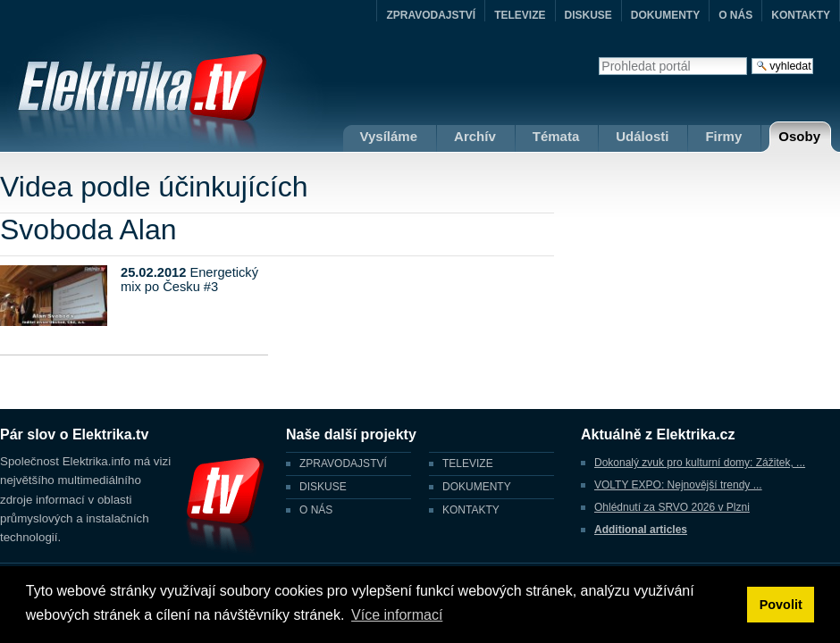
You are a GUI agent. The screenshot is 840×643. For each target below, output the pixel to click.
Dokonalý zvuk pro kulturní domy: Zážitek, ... (700, 463)
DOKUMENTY (665, 15)
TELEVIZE (520, 15)
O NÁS (735, 15)
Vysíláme (389, 136)
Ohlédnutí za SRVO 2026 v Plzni (672, 507)
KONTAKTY (801, 15)
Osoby (799, 136)
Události (642, 136)
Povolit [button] (781, 605)
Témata (556, 136)
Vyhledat (598, 57)
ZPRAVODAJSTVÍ (431, 15)
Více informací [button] (397, 615)
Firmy (723, 136)
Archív (475, 136)
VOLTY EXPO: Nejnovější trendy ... (678, 485)
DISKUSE (588, 15)
